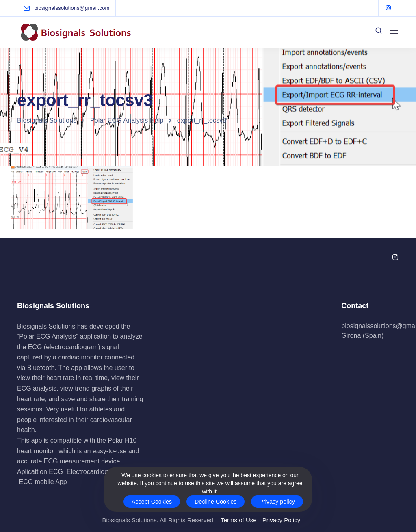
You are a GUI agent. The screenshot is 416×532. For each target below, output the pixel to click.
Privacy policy (277, 502)
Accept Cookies (152, 502)
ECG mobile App (43, 482)
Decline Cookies (216, 502)
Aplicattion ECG (40, 472)
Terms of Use (238, 520)
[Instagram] (388, 8)
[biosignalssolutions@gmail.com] (72, 8)
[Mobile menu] (394, 31)
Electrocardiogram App (100, 472)
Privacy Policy (281, 520)
